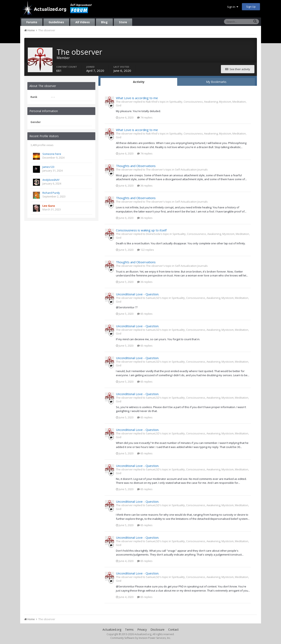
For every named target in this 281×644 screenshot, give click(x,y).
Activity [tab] (139, 82)
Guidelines (56, 22)
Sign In (233, 7)
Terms (129, 629)
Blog (104, 22)
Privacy (142, 629)
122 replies (146, 250)
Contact (173, 629)
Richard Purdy (51, 193)
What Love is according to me (137, 98)
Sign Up (251, 7)
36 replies (145, 186)
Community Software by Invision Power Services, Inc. (141, 638)
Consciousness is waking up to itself (141, 230)
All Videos (83, 22)
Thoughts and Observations (136, 166)
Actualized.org (112, 629)
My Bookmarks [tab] (216, 82)
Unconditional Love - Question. (138, 294)
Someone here (52, 154)
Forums (32, 22)
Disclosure (157, 629)
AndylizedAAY (51, 180)
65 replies (145, 314)
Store (123, 22)
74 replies (145, 117)
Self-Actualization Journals (191, 169)
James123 (48, 167)
